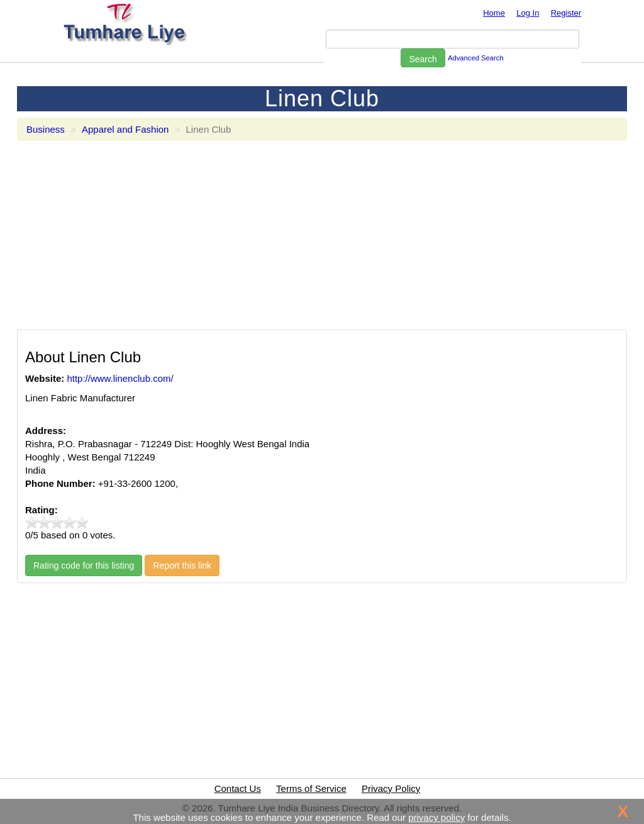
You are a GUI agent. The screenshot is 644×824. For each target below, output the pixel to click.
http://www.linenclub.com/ (120, 378)
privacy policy (436, 817)
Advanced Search (476, 58)
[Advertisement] (322, 242)
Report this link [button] (182, 565)
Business (46, 129)
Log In (528, 13)
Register (566, 13)
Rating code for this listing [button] (84, 565)
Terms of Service (311, 788)
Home (494, 13)
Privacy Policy (391, 788)
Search (423, 59)
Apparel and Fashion (125, 129)
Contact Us (238, 788)
